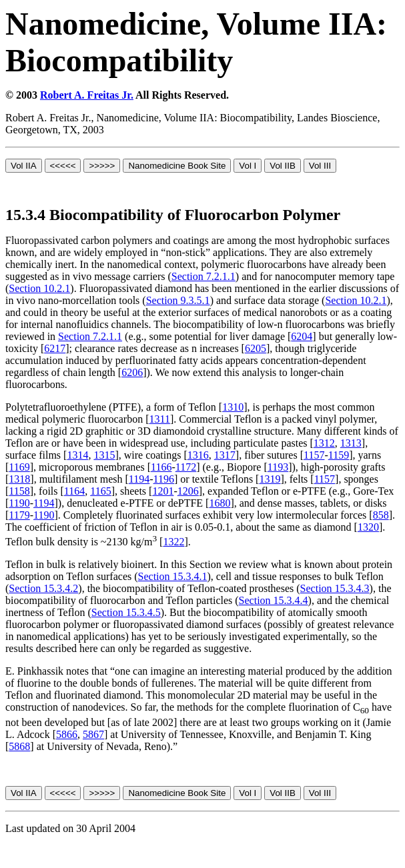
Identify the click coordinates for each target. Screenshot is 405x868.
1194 (139, 479)
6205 (256, 348)
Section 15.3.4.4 (274, 600)
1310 (233, 407)
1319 (270, 479)
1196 (164, 479)
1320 (368, 527)
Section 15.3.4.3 (335, 588)
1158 (19, 491)
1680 (220, 503)
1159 (339, 455)
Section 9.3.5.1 (178, 300)
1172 (186, 467)
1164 (74, 491)
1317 (225, 455)
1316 (198, 455)
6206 (132, 372)
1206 (188, 491)
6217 (55, 348)
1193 (278, 467)
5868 (19, 746)
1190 (19, 503)
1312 (324, 443)
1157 (314, 455)
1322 (173, 542)
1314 (77, 455)
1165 (100, 491)
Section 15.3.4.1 (173, 576)
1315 (104, 455)
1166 (161, 467)
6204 (302, 336)
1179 (19, 515)
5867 (93, 734)
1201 (163, 491)
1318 (19, 479)
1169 (19, 467)
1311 (159, 419)
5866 (67, 734)
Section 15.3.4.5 (126, 612)
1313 (351, 443)
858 (381, 515)
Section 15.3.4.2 (43, 588)
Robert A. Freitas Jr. (87, 95)
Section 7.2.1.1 (204, 276)
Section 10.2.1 (39, 288)
